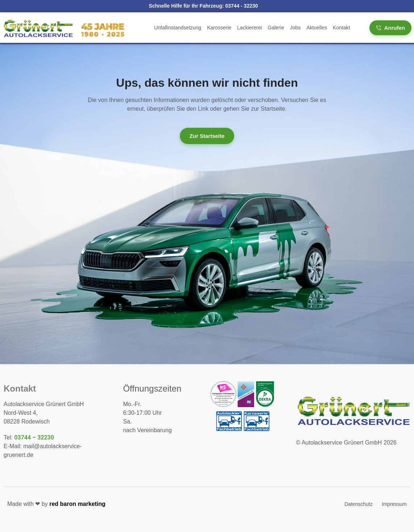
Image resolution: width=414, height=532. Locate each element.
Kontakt (341, 28)
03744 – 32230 (34, 437)
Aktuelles (317, 28)
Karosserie (219, 28)
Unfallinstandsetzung (178, 28)
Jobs (295, 28)
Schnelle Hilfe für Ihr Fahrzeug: (203, 6)
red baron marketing (77, 504)
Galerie (276, 28)
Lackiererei (249, 28)
